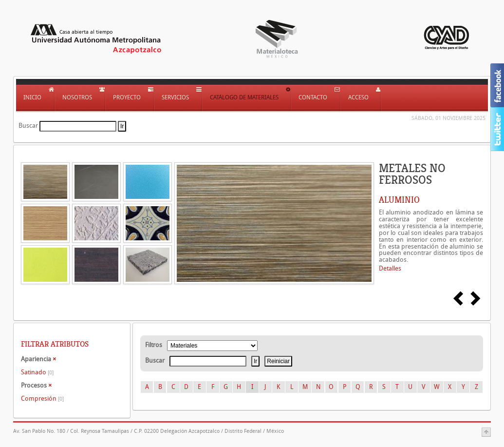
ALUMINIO (399, 200)
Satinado (37, 372)
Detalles (390, 268)
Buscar (28, 126)
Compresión (42, 398)
